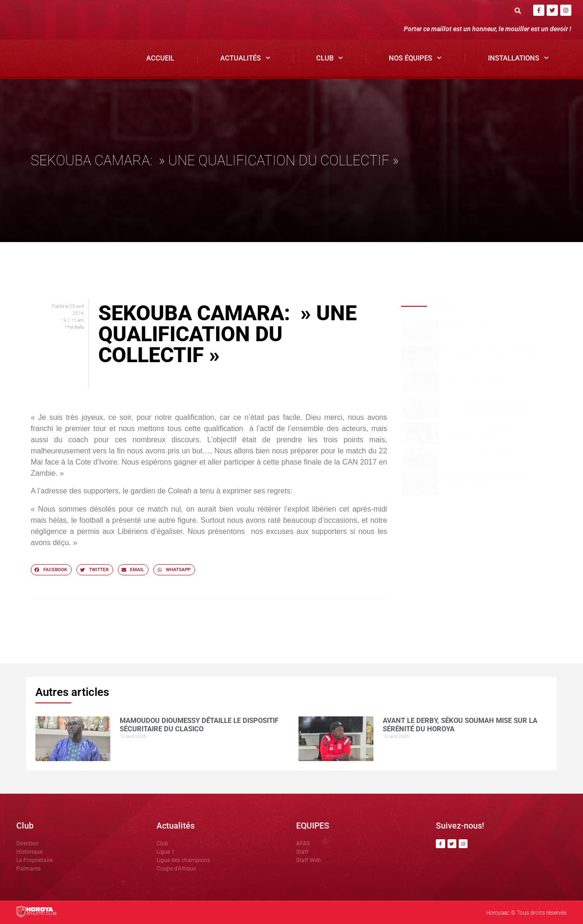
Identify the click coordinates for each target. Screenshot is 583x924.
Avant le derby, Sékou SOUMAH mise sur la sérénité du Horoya (489, 354)
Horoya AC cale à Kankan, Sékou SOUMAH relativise (485, 482)
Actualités (245, 58)
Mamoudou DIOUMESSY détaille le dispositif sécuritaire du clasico (487, 328)
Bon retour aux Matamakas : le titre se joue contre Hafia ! (492, 431)
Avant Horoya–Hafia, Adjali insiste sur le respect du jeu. (489, 379)
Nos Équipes (415, 58)
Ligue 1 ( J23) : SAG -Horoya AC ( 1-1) (488, 453)
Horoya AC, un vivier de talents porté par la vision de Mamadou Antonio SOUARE (493, 408)
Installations (519, 58)
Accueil (160, 58)
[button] (518, 10)
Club (330, 58)
